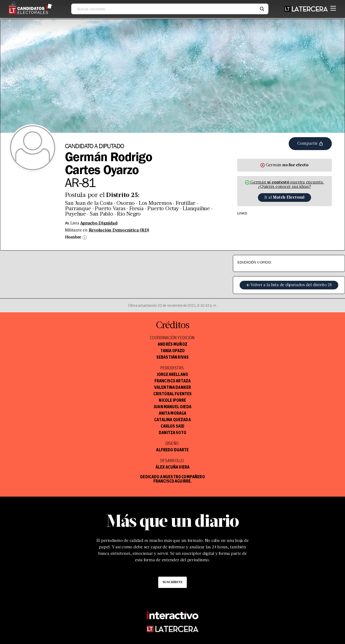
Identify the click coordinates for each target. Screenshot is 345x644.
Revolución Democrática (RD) (119, 230)
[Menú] (333, 7)
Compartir (310, 144)
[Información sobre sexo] (84, 237)
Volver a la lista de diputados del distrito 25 (289, 285)
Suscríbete (172, 582)
